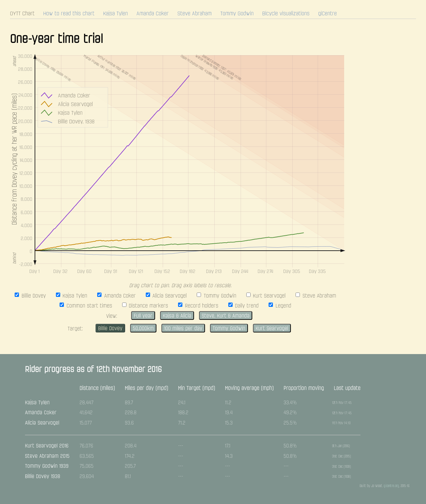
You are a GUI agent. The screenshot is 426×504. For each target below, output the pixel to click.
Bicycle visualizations (286, 14)
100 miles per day (183, 329)
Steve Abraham (195, 14)
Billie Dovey (110, 329)
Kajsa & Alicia (177, 316)
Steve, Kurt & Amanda (226, 316)
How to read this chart (69, 14)
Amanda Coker (153, 14)
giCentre (327, 14)
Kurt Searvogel (272, 329)
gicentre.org (391, 486)
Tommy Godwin (237, 14)
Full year (143, 316)
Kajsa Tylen (115, 14)
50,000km (143, 329)
